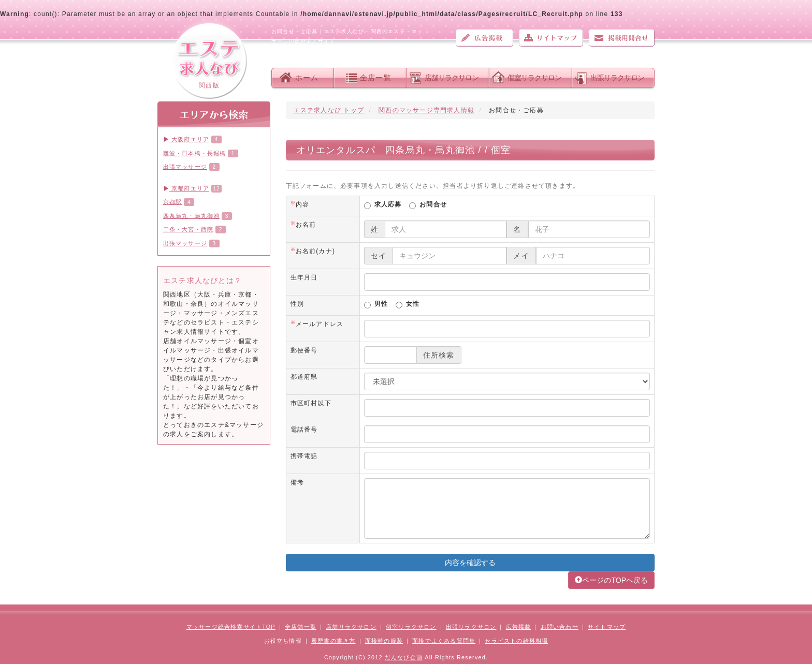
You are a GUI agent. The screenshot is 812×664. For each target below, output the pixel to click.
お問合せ (433, 205)
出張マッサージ (185, 167)
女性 (413, 304)
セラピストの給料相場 (516, 641)
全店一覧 (376, 78)
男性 (381, 304)
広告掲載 (484, 38)
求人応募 (388, 205)
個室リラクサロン (534, 78)
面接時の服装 (384, 641)
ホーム (307, 78)
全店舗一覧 (301, 627)
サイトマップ (551, 38)
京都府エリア (186, 188)
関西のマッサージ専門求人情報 (426, 110)
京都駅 (172, 202)
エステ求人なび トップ (329, 110)
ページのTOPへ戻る (611, 580)
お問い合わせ (622, 38)
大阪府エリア (186, 139)
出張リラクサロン (617, 78)
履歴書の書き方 (333, 641)
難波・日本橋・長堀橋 (194, 153)
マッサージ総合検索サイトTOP (231, 627)
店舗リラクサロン (452, 78)
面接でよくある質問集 (444, 641)
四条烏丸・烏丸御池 (191, 216)
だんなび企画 (404, 657)
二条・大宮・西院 (188, 229)
